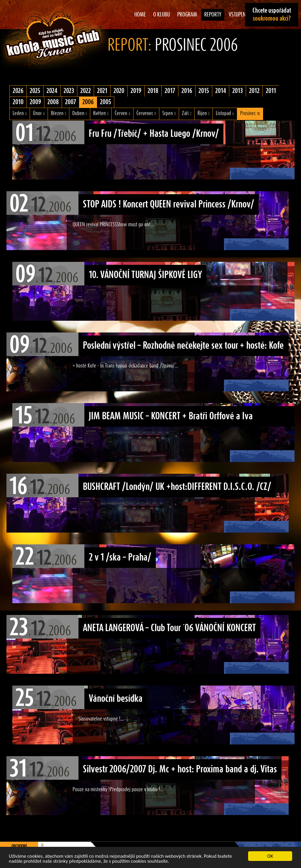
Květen (101, 113)
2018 (153, 91)
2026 (18, 91)
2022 (86, 91)
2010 (18, 102)
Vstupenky (240, 15)
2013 (238, 91)
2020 (119, 91)
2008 (53, 102)
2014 (221, 91)
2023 (69, 91)
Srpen (169, 113)
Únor (39, 113)
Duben (80, 113)
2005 (106, 102)
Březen (58, 113)
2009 (35, 102)
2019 (136, 91)
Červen (122, 113)
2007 (71, 102)
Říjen (204, 113)
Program (187, 15)
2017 (170, 91)
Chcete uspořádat (272, 15)
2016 (187, 91)
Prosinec (250, 113)
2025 (35, 91)
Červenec (146, 113)
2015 (204, 91)
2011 (271, 91)
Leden (20, 113)
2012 (254, 91)
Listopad (225, 113)
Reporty (213, 15)
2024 (52, 91)
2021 (102, 91)
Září (187, 113)
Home (140, 15)
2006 (88, 102)
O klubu (162, 15)
